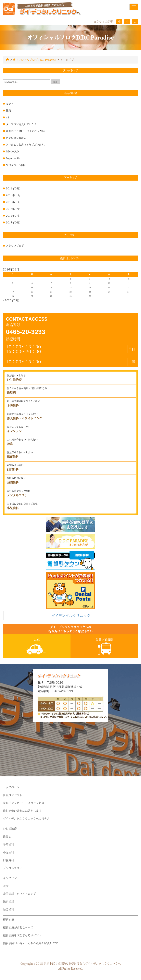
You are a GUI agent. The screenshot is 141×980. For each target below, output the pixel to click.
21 (51, 292)
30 (90, 296)
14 (51, 287)
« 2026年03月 (11, 300)
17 (109, 287)
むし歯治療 (10, 829)
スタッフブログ (15, 245)
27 (32, 296)
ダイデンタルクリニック (71, 615)
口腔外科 (8, 860)
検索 (55, 82)
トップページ (11, 787)
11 (128, 283)
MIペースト (13, 151)
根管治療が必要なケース (18, 927)
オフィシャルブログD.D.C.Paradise (34, 60)
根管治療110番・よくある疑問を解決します (30, 943)
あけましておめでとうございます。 (26, 144)
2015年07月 (13, 209)
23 (90, 292)
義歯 (6, 886)
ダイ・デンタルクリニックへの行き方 (26, 819)
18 (128, 287)
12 (13, 287)
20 (32, 292)
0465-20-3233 (26, 332)
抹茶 (8, 110)
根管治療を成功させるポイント (22, 935)
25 (128, 292)
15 (70, 287)
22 (70, 292)
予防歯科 (8, 844)
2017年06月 (13, 222)
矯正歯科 (8, 902)
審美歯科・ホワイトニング (19, 894)
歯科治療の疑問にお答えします (22, 811)
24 (109, 292)
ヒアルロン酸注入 (16, 138)
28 (51, 296)
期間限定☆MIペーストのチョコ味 (25, 131)
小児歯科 (8, 852)
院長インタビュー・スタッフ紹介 (24, 803)
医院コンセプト (13, 795)
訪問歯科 (8, 909)
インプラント (11, 878)
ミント (10, 103)
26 (13, 296)
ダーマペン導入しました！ (21, 124)
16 (90, 287)
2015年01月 (13, 195)
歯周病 (7, 836)
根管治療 (8, 919)
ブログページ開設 (16, 165)
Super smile (13, 158)
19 (13, 292)
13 (32, 287)
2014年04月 (13, 188)
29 (70, 296)
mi (7, 117)
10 (109, 283)
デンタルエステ (13, 868)
